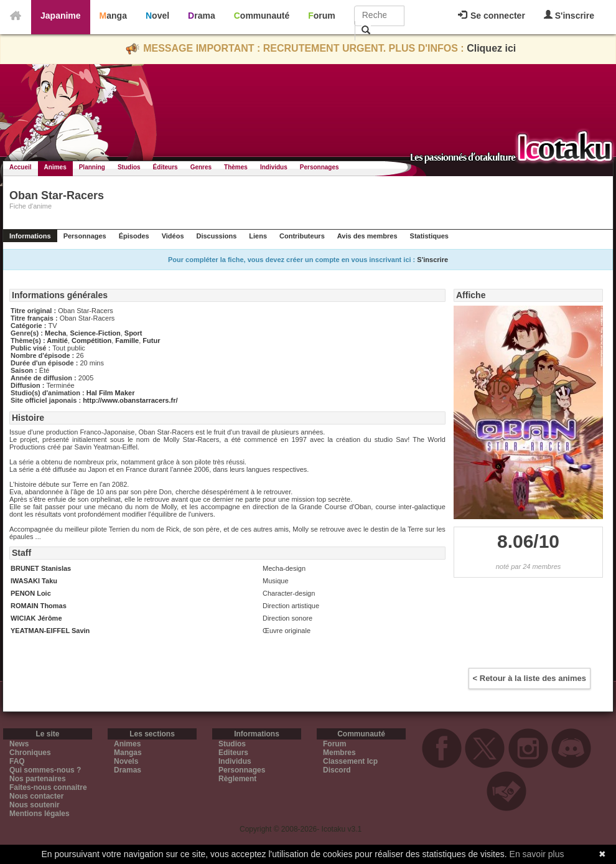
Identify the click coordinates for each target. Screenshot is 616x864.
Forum (322, 16)
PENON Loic (31, 593)
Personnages (320, 167)
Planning (92, 167)
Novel (157, 16)
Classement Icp (350, 761)
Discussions (217, 236)
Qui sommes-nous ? (45, 770)
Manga (113, 16)
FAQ (17, 761)
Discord (337, 770)
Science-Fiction (95, 333)
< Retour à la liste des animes (530, 678)
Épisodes (134, 236)
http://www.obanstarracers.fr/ (130, 400)
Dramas (128, 770)
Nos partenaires (38, 779)
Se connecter (492, 16)
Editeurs (233, 753)
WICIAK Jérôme (36, 618)
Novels (126, 761)
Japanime (61, 16)
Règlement (237, 779)
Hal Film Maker (111, 393)
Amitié (57, 340)
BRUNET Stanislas (41, 568)
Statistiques (429, 236)
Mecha (55, 333)
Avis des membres (367, 236)
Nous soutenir (35, 805)
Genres (201, 167)
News (19, 744)
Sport (133, 333)
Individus (274, 167)
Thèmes (236, 167)
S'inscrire (569, 15)
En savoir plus (537, 854)
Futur (151, 340)
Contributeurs (302, 236)
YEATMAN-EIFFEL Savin (50, 631)
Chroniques (30, 753)
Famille (127, 340)
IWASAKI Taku (34, 581)
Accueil (21, 167)
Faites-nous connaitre (48, 787)
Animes (55, 167)
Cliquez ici (491, 48)
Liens (258, 236)
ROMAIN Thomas (39, 606)
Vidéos (173, 236)
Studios (129, 167)
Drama (202, 16)
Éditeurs (166, 167)
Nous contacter (36, 796)
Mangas (128, 753)
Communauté (262, 16)
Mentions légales (40, 814)
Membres (339, 753)
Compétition (91, 340)
